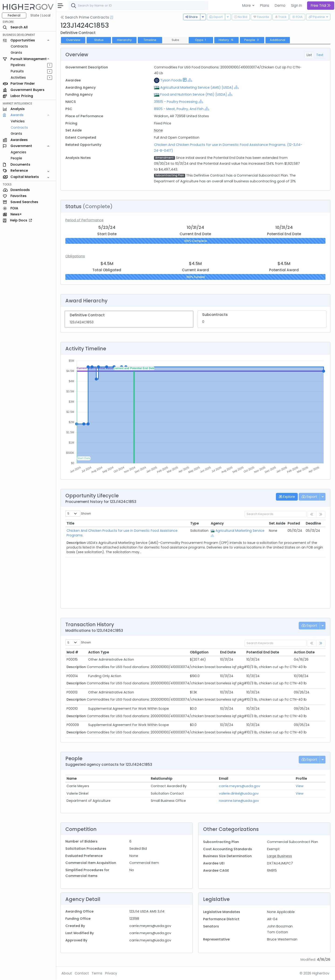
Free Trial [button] (321, 5)
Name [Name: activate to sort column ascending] (72, 779)
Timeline (150, 40)
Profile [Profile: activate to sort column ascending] (301, 779)
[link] (321, 643)
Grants (16, 53)
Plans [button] (265, 5)
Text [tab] (320, 55)
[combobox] (138, 6)
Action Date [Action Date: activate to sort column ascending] (304, 652)
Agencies (18, 152)
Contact (82, 973)
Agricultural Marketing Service (240, 531)
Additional (278, 40)
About (67, 973)
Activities (18, 77)
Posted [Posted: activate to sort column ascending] (294, 523)
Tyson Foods (171, 80)
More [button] (247, 5)
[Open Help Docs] (112, 17)
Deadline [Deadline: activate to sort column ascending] (313, 523)
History (226, 40)
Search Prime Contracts (85, 17)
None (158, 130)
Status (99, 40)
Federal (14, 15)
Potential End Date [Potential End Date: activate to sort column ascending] (263, 652)
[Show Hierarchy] (190, 80)
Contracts (19, 46)
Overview (73, 40)
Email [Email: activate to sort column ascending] (224, 779)
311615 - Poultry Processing (176, 102)
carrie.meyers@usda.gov (240, 786)
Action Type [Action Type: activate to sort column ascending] (99, 652)
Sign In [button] (296, 5)
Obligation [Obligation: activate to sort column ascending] (199, 652)
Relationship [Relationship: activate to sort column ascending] (162, 779)
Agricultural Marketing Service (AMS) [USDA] (197, 87)
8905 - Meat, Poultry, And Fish (179, 109)
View (300, 786)
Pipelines (18, 65)
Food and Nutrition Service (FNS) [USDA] (194, 94)
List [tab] (309, 55)
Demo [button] (280, 5)
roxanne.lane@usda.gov (239, 801)
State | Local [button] (40, 15)
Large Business (280, 856)
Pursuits (17, 71)
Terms (97, 973)
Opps (201, 40)
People (16, 158)
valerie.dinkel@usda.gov (239, 793)
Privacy (111, 973)
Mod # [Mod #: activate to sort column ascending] (72, 652)
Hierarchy (124, 40)
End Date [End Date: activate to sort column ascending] (228, 652)
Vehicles (18, 121)
